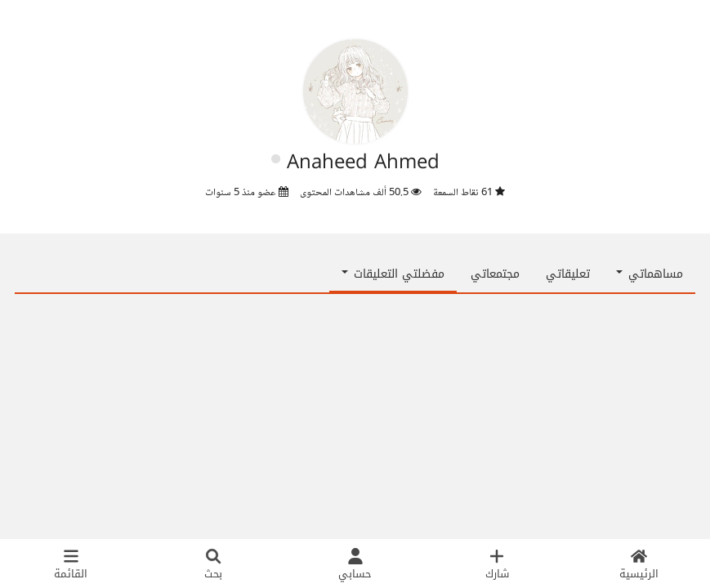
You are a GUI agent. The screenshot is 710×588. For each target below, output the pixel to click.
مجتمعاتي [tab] (495, 274)
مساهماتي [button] (650, 274)
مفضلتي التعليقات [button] (393, 274)
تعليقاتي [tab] (568, 274)
